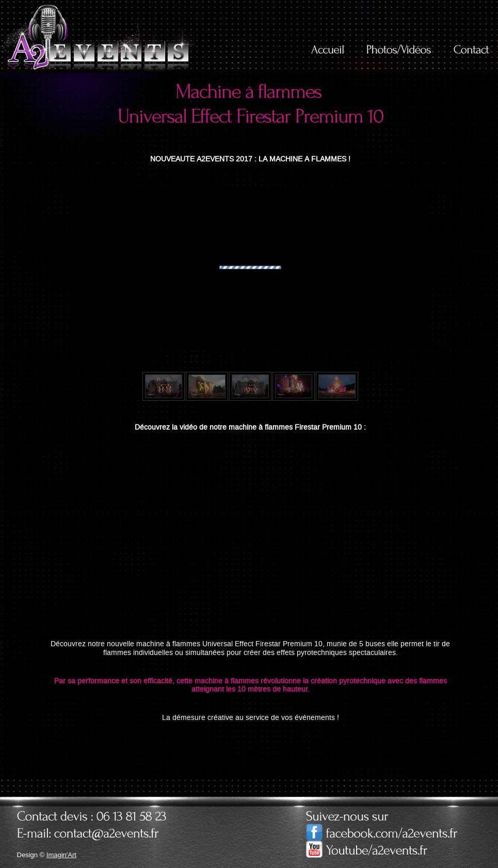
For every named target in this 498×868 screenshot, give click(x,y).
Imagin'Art (61, 855)
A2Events (98, 37)
